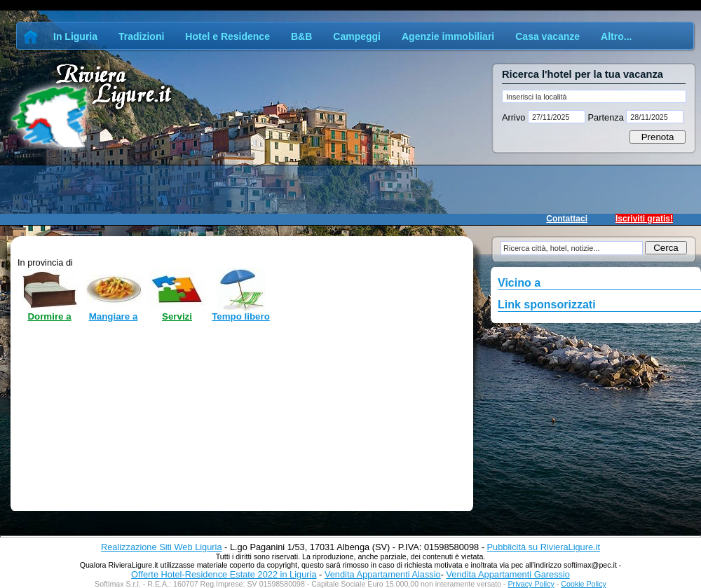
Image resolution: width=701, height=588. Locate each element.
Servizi (177, 316)
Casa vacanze (547, 36)
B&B (301, 36)
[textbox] (594, 96)
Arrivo (515, 117)
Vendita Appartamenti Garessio (508, 574)
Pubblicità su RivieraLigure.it (544, 547)
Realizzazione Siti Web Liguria (162, 547)
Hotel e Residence (227, 36)
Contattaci (567, 219)
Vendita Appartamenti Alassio (383, 574)
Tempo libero (241, 316)
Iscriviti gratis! (644, 219)
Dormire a (49, 316)
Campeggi (357, 36)
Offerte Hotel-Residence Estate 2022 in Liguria (224, 574)
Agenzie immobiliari (448, 36)
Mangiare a (114, 316)
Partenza (606, 117)
